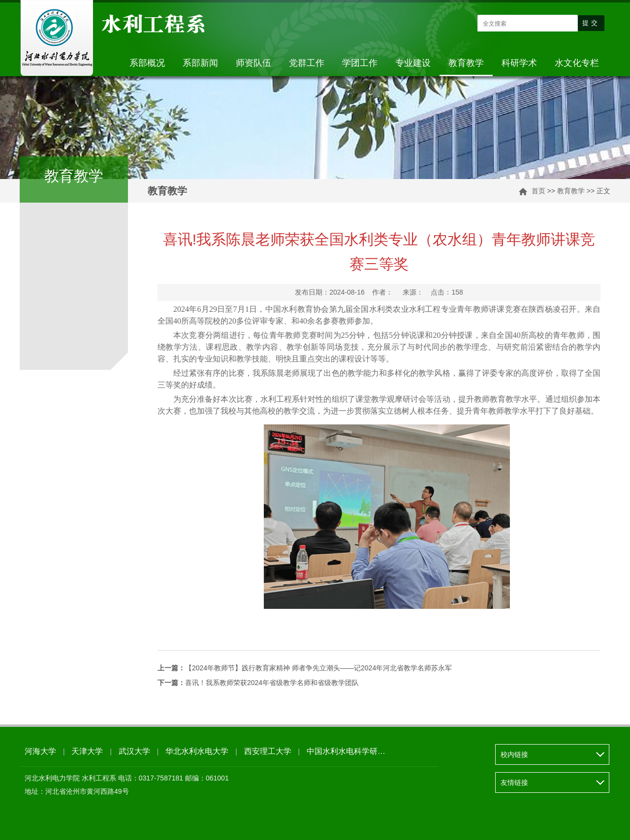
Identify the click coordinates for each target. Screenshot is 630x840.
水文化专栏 (577, 63)
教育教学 (466, 63)
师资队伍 (253, 63)
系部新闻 (200, 63)
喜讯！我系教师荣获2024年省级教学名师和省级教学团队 (258, 683)
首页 (538, 191)
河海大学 (40, 751)
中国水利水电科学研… (346, 751)
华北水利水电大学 (197, 751)
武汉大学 (134, 751)
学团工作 (360, 63)
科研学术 (519, 63)
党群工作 (307, 63)
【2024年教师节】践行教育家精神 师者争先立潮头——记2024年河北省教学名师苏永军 (305, 668)
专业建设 (413, 63)
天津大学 (87, 751)
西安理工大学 (268, 751)
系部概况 (147, 63)
